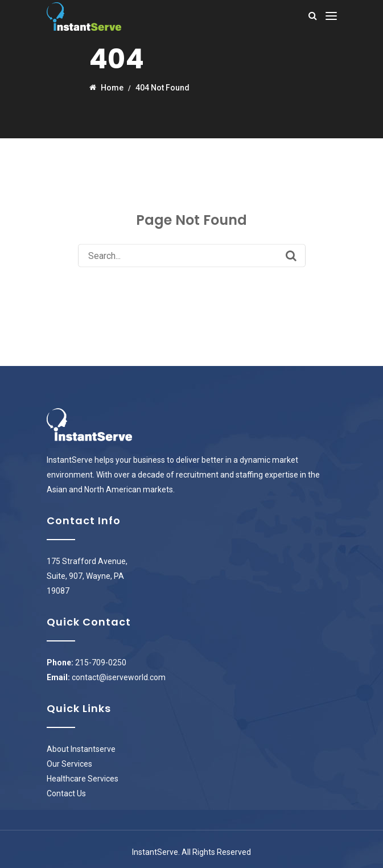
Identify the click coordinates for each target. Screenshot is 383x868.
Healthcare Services (83, 779)
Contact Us (66, 793)
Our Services (69, 764)
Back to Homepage (191, 286)
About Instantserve (81, 749)
